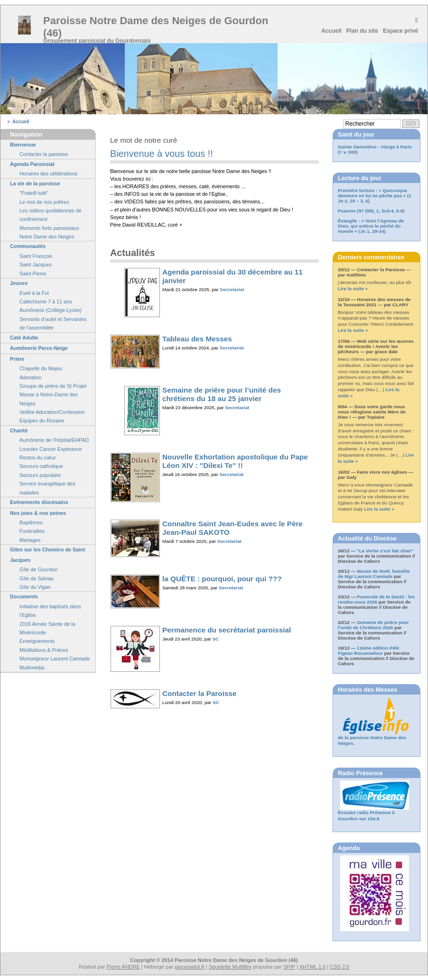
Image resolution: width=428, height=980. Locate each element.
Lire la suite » (353, 289)
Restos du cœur (38, 458)
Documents (24, 596)
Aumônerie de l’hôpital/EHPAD (54, 440)
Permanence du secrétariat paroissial (227, 630)
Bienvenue (23, 145)
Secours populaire (40, 475)
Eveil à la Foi (34, 293)
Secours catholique (41, 466)
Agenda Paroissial (32, 164)
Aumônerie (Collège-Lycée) (51, 310)
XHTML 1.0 (312, 967)
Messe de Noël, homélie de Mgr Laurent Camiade (374, 574)
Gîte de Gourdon (38, 569)
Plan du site (362, 31)
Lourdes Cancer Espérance (51, 449)
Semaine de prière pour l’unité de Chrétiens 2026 (373, 625)
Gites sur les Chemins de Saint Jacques (47, 555)
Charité (19, 430)
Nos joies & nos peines (38, 513)
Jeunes (19, 283)
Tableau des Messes (197, 339)
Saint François (36, 256)
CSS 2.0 (340, 967)
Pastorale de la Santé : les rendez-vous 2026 (376, 599)
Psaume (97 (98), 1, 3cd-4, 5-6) (371, 211)
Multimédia (32, 668)
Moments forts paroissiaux (49, 228)
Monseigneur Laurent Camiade (55, 659)
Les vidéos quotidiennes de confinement (51, 215)
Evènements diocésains (39, 502)
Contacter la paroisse (44, 154)
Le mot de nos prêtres (44, 202)
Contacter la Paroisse (199, 693)
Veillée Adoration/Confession (52, 412)
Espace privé (400, 31)
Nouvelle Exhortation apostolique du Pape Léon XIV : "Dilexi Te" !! (235, 461)
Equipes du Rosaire (42, 421)
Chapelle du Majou (41, 368)
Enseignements (37, 641)
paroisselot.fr (190, 967)
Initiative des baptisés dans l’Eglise (50, 611)
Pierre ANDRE (123, 967)
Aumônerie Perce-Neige (39, 348)
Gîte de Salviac (37, 578)
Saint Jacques (36, 265)
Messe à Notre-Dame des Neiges (49, 399)
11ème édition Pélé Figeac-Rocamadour (368, 650)
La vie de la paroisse (35, 183)
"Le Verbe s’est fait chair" (385, 551)
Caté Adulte (24, 338)
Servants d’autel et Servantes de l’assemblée (53, 323)
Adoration (30, 377)
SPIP (289, 967)
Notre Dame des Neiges (47, 237)
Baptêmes (31, 522)
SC (215, 639)
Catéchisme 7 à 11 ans (46, 302)
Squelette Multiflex (230, 967)
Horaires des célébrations (48, 174)
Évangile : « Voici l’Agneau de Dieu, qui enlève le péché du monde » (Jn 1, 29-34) (371, 226)
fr (417, 20)
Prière (17, 359)
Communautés (28, 246)
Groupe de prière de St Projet (53, 386)
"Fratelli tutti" (34, 193)
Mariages (30, 540)
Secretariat (232, 289)
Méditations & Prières (44, 650)
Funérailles (32, 531)
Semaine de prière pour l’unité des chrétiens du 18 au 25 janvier (222, 394)
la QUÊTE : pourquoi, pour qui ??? (222, 579)
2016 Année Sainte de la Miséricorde (47, 628)
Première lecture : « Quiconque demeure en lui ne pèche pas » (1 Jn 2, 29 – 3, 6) (375, 196)
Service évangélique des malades (47, 488)
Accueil (331, 31)
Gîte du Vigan (35, 587)
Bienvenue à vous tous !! (162, 154)
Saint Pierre (33, 274)
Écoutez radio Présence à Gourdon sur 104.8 (366, 815)
